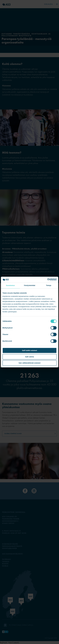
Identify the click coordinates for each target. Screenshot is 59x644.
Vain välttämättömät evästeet (30, 363)
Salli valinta (29, 357)
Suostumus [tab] (10, 285)
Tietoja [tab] (49, 285)
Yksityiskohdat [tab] (29, 285)
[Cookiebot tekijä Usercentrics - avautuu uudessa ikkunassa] (47, 280)
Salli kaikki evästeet (29, 350)
